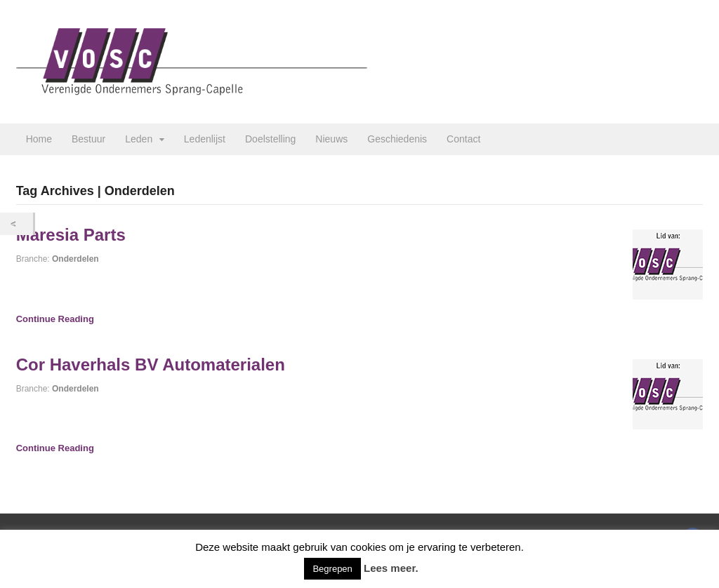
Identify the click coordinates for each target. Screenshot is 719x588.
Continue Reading (55, 319)
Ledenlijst (205, 139)
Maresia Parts (71, 235)
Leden (139, 139)
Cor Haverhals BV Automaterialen (151, 365)
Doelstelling (270, 139)
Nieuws (331, 139)
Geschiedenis (397, 139)
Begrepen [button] (332, 569)
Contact (463, 139)
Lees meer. (391, 568)
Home (39, 139)
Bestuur (88, 139)
